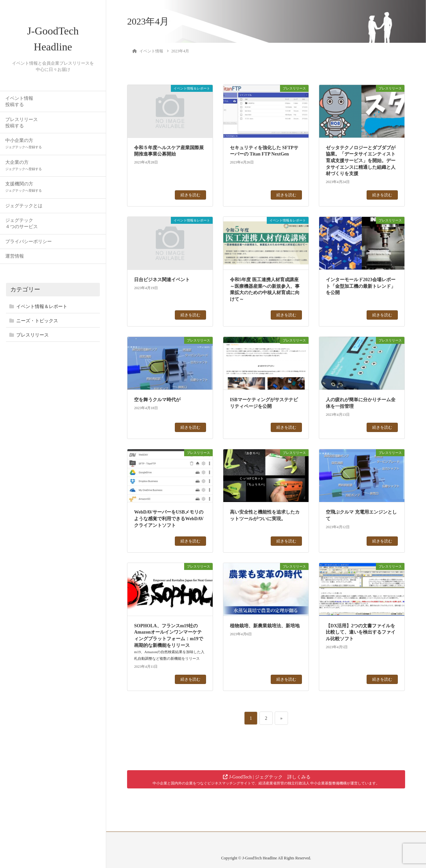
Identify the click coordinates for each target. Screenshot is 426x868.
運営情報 (15, 256)
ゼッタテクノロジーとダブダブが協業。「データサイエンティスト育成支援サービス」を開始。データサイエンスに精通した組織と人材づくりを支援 (361, 161)
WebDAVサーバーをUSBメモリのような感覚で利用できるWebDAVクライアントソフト (169, 519)
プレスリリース (33, 335)
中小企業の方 (24, 144)
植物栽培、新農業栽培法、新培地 (265, 626)
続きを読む (190, 195)
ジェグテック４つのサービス (22, 224)
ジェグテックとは (24, 206)
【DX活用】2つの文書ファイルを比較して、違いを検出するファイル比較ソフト (361, 632)
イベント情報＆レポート (42, 307)
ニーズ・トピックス (37, 321)
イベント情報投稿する (19, 101)
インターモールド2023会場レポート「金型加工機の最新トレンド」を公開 (361, 286)
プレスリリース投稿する (22, 123)
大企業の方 (24, 165)
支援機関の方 (24, 187)
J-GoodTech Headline (53, 39)
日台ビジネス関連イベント (162, 280)
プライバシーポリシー (29, 242)
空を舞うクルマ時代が (157, 400)
